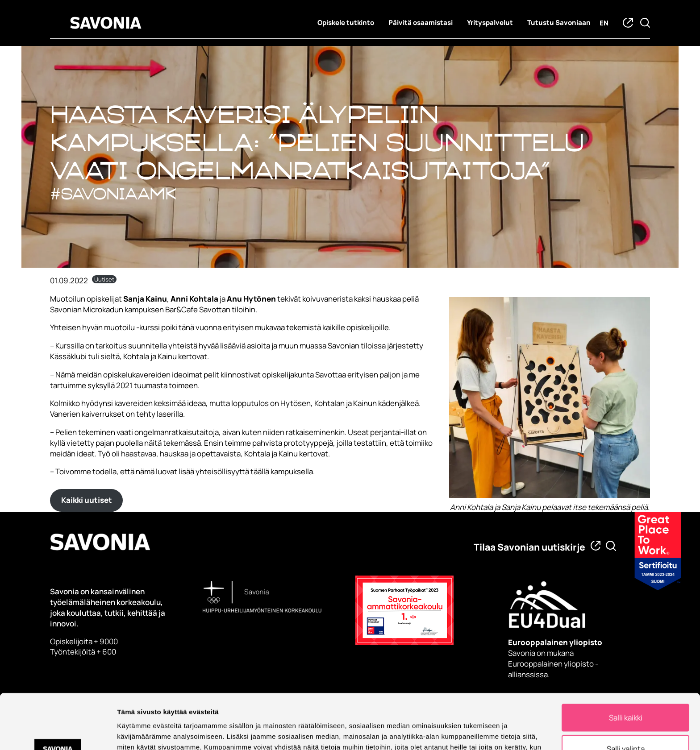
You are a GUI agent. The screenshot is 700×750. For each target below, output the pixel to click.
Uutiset (104, 279)
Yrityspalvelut (490, 23)
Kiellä (626, 725)
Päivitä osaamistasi (421, 23)
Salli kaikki (626, 663)
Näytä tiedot (477, 731)
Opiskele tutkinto (346, 23)
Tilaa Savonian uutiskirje (529, 547)
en (604, 23)
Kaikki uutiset (87, 500)
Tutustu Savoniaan (559, 23)
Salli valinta (626, 694)
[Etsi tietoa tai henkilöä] (611, 546)
